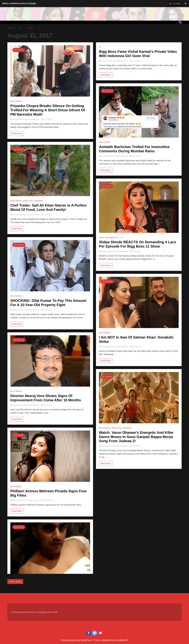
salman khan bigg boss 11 (109, 238)
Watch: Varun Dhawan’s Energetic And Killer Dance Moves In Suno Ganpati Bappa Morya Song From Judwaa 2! (136, 437)
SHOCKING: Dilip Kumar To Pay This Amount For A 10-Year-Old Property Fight (48, 303)
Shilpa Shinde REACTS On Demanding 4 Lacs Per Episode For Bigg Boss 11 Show (138, 244)
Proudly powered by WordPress (77, 640)
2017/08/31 (47, 119)
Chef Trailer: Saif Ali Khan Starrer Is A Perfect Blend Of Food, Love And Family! (48, 207)
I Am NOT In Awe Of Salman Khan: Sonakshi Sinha (136, 339)
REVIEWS (39, 201)
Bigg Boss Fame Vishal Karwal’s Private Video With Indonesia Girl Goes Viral (138, 54)
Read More (17, 133)
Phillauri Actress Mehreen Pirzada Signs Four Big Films (49, 493)
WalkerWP (123, 640)
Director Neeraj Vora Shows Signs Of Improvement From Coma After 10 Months (46, 398)
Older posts (15, 581)
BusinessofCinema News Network (25, 119)
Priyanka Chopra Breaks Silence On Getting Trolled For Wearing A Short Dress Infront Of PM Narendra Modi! (48, 110)
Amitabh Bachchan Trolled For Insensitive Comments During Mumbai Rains (134, 149)
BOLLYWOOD (16, 101)
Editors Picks (28, 201)
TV (100, 47)
